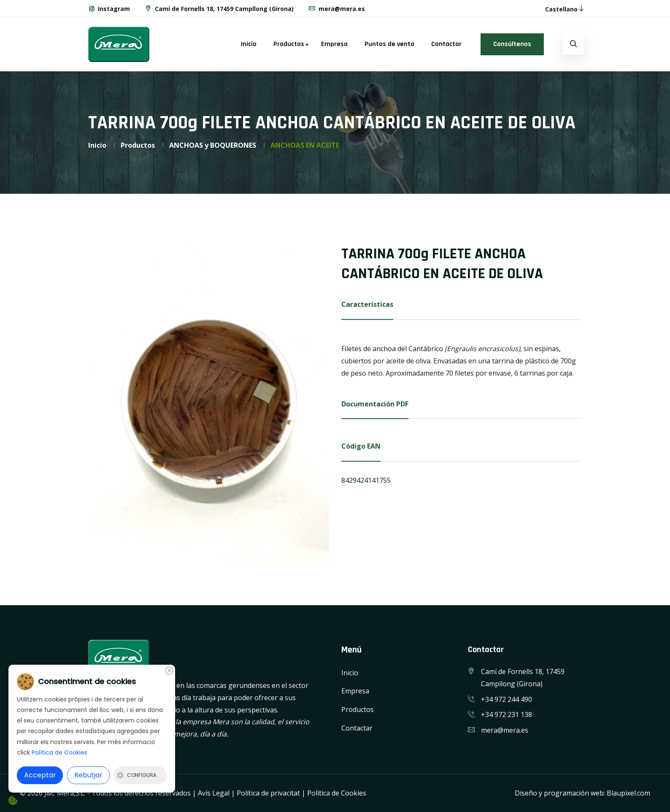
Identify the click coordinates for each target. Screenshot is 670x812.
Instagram (109, 9)
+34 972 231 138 (507, 715)
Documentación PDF (375, 404)
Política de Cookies (337, 793)
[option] (208, 405)
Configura (137, 775)
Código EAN (361, 446)
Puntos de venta (389, 44)
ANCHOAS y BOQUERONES (213, 145)
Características (367, 304)
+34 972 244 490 (507, 699)
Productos (289, 44)
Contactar (446, 44)
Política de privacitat (268, 793)
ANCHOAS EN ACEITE (305, 145)
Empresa (334, 44)
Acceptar (40, 775)
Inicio (249, 44)
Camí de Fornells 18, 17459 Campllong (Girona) (219, 9)
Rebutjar (88, 775)
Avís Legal (214, 793)
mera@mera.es (336, 9)
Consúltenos (512, 44)
